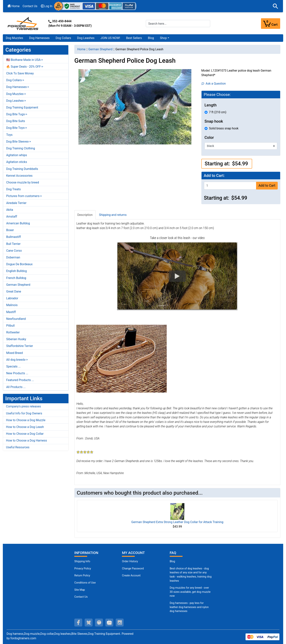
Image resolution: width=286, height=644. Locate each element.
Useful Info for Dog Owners (24, 413)
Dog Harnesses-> (18, 87)
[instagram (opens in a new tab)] (120, 623)
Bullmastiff (14, 237)
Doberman (13, 257)
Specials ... (13, 366)
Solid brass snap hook (224, 128)
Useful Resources (18, 447)
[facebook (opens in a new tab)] (78, 623)
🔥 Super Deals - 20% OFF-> (25, 67)
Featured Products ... (20, 380)
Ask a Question (214, 84)
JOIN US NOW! (110, 38)
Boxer (10, 230)
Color (209, 138)
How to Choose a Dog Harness (27, 440)
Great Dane (14, 291)
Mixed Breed (14, 353)
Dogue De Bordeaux (19, 264)
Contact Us (30, 6)
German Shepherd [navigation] (100, 49)
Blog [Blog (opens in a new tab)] (151, 38)
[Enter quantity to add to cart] (230, 186)
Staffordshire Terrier (20, 346)
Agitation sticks (17, 162)
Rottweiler (13, 332)
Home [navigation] (81, 49)
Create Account (131, 576)
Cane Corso (14, 251)
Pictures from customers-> (24, 196)
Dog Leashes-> (16, 101)
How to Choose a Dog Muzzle (26, 420)
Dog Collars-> (15, 80)
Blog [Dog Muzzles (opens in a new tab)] (172, 561)
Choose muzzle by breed (23, 182)
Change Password (133, 569)
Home (14, 6)
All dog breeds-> (17, 360)
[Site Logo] (23, 23)
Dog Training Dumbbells (22, 169)
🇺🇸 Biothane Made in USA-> (25, 60)
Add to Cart (267, 186)
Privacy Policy (83, 569)
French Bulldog (16, 278)
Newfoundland (16, 319)
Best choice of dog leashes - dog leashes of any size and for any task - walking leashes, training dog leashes (191, 575)
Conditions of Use (85, 583)
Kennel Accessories (19, 176)
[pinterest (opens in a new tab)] (99, 623)
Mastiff (11, 312)
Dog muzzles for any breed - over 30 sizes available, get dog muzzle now (190, 592)
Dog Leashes (86, 38)
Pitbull (10, 326)
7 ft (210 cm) (218, 112)
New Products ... (17, 373)
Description (85, 215)
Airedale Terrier (16, 203)
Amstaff (12, 217)
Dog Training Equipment (22, 107)
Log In (46, 6)
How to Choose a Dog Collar (25, 434)
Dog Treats (13, 189)
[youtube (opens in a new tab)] (109, 623)
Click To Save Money (20, 73)
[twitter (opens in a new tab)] (89, 623)
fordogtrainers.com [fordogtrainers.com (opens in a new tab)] (23, 638)
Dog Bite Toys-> (17, 128)
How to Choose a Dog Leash (25, 427)
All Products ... (16, 387)
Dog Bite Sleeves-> (19, 142)
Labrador (12, 298)
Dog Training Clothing (21, 148)
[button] (275, 6)
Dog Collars (63, 38)
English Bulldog (16, 271)
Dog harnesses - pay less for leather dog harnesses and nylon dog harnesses (189, 607)
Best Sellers (134, 38)
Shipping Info (82, 561)
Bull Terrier (13, 244)
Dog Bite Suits (16, 121)
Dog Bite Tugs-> (17, 114)
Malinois (12, 305)
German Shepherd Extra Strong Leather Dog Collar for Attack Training (177, 522)
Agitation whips (17, 155)
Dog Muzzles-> (16, 94)
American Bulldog (18, 223)
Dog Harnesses (39, 38)
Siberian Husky (16, 339)
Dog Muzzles (14, 38)
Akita (10, 210)
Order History (130, 561)
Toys (9, 135)
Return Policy (82, 576)
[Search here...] (178, 24)
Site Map (80, 590)
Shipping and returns (113, 215)
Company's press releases (23, 406)
